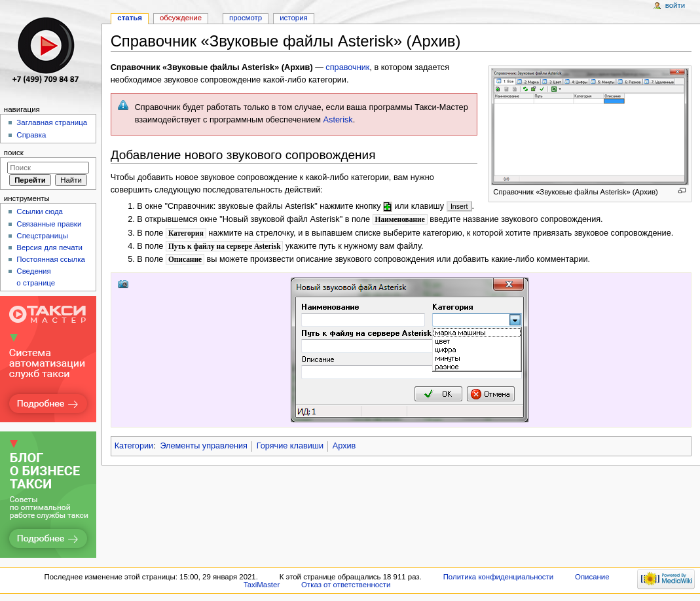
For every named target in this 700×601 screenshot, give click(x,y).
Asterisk (338, 120)
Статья (130, 18)
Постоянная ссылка (50, 259)
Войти (675, 5)
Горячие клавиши (290, 446)
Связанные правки (49, 224)
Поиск (14, 153)
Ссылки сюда (40, 211)
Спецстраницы (42, 236)
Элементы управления (204, 446)
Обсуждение (181, 18)
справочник (347, 67)
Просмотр (246, 18)
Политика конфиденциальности (499, 577)
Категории (134, 446)
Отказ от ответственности (346, 585)
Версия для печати (49, 247)
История (294, 18)
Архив (344, 446)
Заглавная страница (52, 122)
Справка (31, 135)
